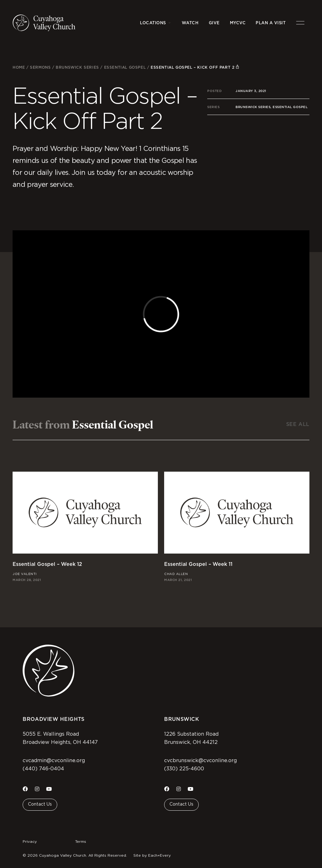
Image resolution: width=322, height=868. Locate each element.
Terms (81, 842)
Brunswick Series (77, 67)
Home (19, 67)
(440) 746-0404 (43, 769)
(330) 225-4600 (184, 769)
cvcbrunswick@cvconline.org (200, 761)
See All (298, 424)
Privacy (30, 842)
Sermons (40, 67)
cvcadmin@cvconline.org (54, 761)
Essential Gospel (125, 67)
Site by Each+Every (152, 855)
